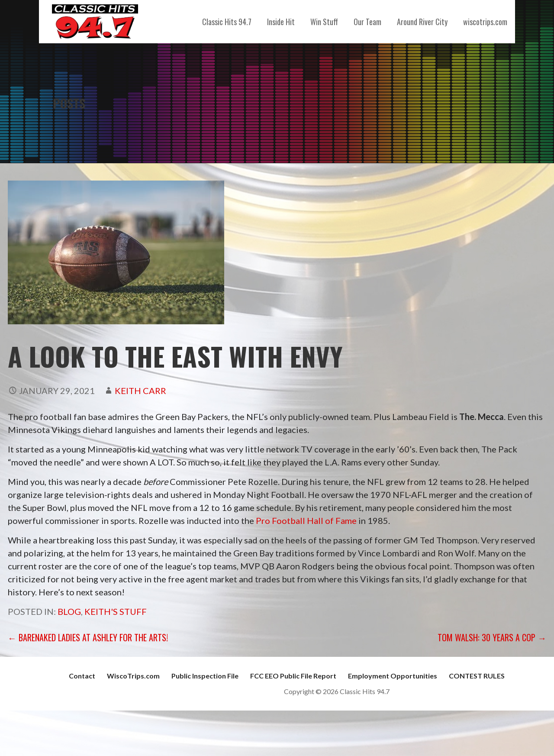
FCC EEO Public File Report (293, 676)
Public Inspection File (205, 676)
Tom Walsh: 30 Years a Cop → (492, 637)
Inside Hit (281, 22)
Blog (69, 611)
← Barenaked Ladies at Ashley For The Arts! (88, 637)
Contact (82, 676)
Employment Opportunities (393, 676)
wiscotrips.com (485, 22)
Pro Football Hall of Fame (306, 520)
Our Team (367, 22)
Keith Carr (140, 391)
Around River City (422, 22)
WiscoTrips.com (133, 676)
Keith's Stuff (116, 611)
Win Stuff (324, 22)
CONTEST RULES (477, 676)
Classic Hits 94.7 (227, 22)
